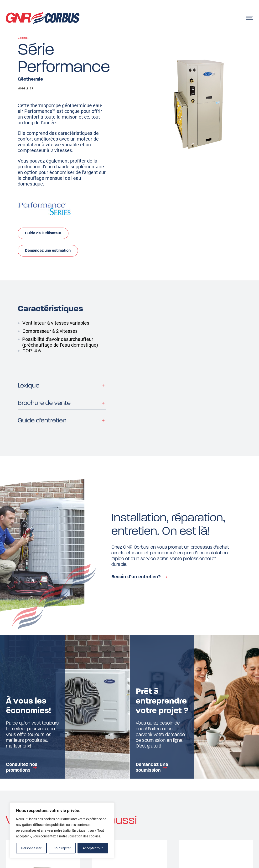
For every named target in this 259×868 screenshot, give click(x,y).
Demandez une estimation (48, 251)
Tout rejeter (62, 848)
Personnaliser (31, 848)
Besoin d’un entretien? (136, 577)
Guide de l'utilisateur (43, 233)
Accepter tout (93, 848)
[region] (62, 830)
